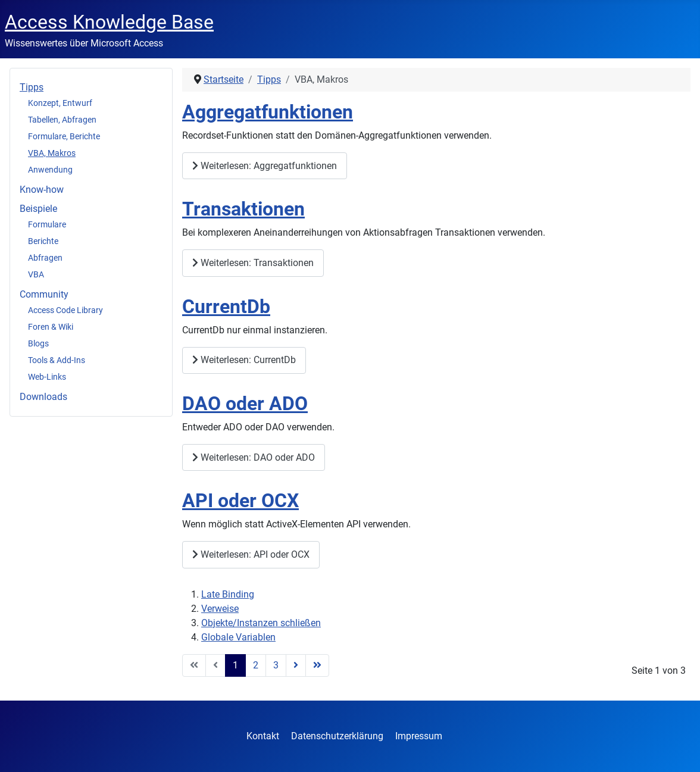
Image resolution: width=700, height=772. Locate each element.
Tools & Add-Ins (57, 360)
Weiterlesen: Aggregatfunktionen (265, 166)
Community (44, 294)
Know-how (42, 190)
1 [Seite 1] (235, 665)
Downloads (43, 397)
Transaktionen (243, 209)
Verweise (220, 609)
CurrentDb (226, 307)
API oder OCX (240, 501)
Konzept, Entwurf (60, 103)
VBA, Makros (52, 153)
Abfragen (45, 258)
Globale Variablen (238, 637)
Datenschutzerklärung (337, 736)
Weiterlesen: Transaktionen (253, 263)
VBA (36, 274)
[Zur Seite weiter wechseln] (296, 665)
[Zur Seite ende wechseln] (317, 665)
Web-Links (47, 377)
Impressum (419, 736)
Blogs (38, 343)
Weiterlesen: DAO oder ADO (254, 457)
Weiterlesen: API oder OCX (251, 554)
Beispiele (38, 209)
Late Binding (228, 594)
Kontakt (263, 736)
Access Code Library (65, 310)
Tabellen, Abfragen (62, 120)
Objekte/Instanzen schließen (261, 623)
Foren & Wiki (51, 327)
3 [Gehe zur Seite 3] (276, 665)
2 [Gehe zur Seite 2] (256, 665)
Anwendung (50, 170)
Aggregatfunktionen (268, 112)
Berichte (43, 241)
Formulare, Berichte (64, 136)
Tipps (32, 87)
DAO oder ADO (245, 404)
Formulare (47, 224)
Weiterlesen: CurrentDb (244, 360)
